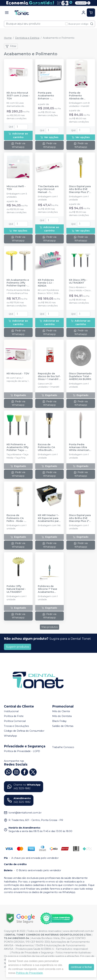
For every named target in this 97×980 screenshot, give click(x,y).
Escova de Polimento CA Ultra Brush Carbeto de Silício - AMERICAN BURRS (49, 447)
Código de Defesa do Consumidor (24, 731)
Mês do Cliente (61, 711)
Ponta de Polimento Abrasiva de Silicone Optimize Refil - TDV (80, 96)
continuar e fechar (81, 967)
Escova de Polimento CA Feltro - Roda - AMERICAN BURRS (18, 518)
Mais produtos (49, 627)
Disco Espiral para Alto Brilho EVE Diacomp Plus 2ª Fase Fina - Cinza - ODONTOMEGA (80, 189)
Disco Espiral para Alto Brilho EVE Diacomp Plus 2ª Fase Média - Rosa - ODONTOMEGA (80, 518)
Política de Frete (14, 716)
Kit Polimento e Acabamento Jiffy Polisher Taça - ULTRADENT (18, 447)
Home (8, 38)
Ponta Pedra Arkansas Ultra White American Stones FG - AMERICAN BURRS (80, 447)
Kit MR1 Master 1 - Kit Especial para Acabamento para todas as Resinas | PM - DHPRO (49, 518)
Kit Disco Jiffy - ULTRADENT (78, 281)
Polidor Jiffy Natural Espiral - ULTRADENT (16, 589)
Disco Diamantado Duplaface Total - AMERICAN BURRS (80, 376)
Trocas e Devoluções (16, 726)
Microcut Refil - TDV (16, 188)
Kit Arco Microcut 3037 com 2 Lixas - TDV (18, 96)
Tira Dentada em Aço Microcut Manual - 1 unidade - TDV (48, 189)
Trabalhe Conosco (63, 747)
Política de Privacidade (29, 973)
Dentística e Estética (27, 38)
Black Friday (59, 721)
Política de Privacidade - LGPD (22, 751)
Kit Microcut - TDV (18, 374)
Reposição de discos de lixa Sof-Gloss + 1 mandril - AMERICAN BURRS (49, 376)
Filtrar (11, 46)
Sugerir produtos (18, 647)
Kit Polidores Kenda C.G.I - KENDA (46, 283)
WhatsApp (10, 736)
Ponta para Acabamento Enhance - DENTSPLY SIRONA (49, 96)
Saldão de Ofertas (63, 726)
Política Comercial (15, 721)
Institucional (11, 711)
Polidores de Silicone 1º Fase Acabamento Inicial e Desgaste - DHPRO (49, 589)
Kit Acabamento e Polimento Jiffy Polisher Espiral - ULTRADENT (18, 283)
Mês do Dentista (62, 716)
